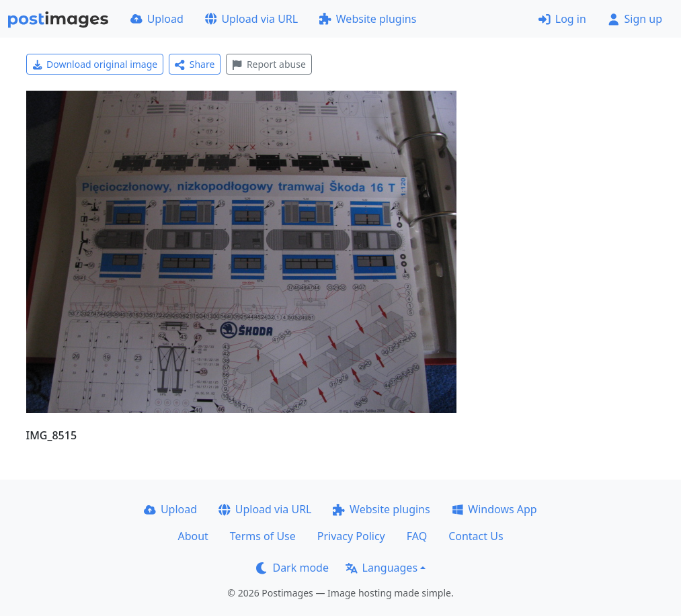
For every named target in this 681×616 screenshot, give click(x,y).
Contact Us (476, 536)
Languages (382, 568)
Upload (157, 19)
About (193, 536)
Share (195, 64)
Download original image (95, 64)
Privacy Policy (351, 536)
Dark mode (292, 568)
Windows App (494, 509)
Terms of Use (263, 536)
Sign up (635, 19)
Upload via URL (251, 19)
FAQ (417, 536)
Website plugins (368, 19)
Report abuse (269, 64)
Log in (562, 19)
